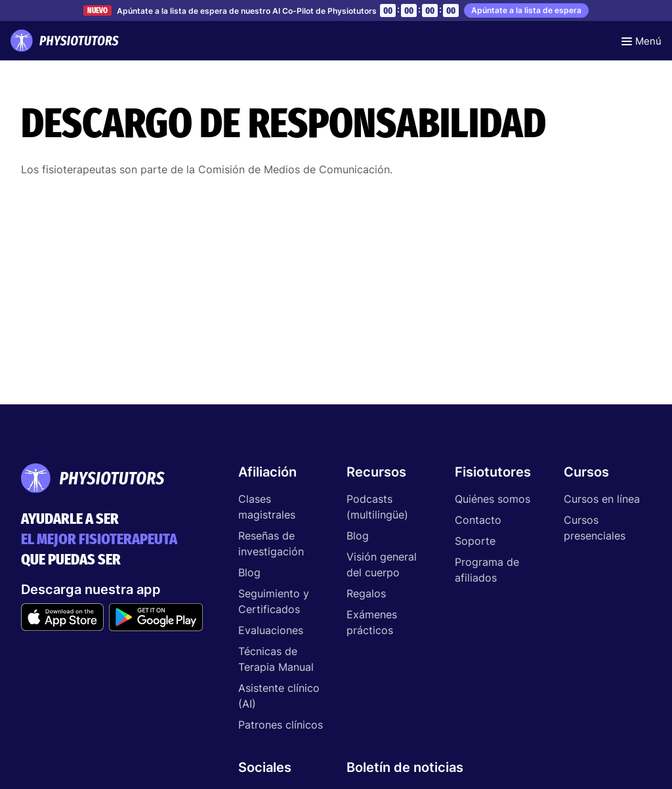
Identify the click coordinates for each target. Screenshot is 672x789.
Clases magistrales (267, 507)
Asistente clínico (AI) (279, 696)
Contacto (478, 520)
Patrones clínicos (281, 725)
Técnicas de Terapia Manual (276, 659)
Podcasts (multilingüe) (377, 507)
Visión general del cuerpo (382, 565)
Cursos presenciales (595, 528)
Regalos (366, 593)
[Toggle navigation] (641, 41)
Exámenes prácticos (372, 622)
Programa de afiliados (487, 570)
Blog (249, 572)
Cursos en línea (602, 499)
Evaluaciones (271, 630)
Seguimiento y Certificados (274, 601)
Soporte (475, 541)
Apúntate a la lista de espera (526, 10)
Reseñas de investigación (271, 544)
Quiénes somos (493, 499)
